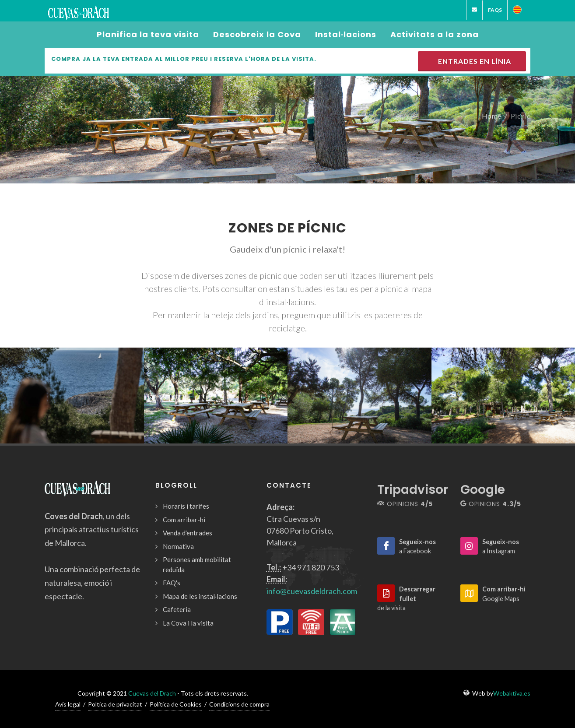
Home (491, 115)
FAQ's (172, 583)
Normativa (178, 546)
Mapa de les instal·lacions (200, 596)
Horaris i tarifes (186, 506)
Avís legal (68, 704)
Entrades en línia (473, 61)
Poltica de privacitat (115, 704)
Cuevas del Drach (152, 693)
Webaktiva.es (512, 693)
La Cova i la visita (188, 623)
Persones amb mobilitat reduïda (197, 564)
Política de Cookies (176, 704)
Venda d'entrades (188, 533)
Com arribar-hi (184, 520)
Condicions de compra (239, 704)
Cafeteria (177, 609)
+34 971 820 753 (311, 567)
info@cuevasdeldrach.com (312, 591)
